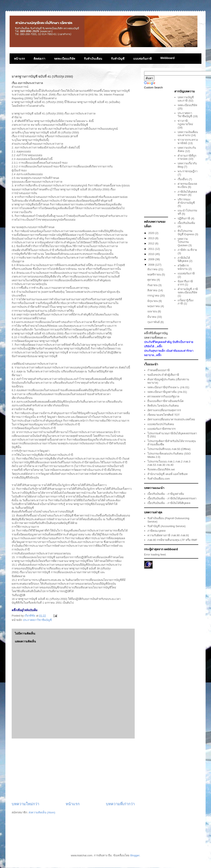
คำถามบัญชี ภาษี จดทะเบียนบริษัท (188, 291)
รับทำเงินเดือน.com (159, 479)
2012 (152, 243)
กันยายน (153, 285)
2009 (152, 259)
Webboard (167, 58)
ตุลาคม (152, 280)
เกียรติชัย (30, 616)
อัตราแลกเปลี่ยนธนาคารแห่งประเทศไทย (171, 419)
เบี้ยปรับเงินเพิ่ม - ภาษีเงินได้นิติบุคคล (169, 503)
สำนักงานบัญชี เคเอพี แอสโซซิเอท (168, 474)
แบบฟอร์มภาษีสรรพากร (161, 429)
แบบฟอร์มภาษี (142, 59)
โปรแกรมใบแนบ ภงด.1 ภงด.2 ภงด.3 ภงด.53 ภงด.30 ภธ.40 (169, 463)
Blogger (135, 855)
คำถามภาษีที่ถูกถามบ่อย (187, 157)
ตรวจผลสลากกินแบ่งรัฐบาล (163, 396)
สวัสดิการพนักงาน (183, 267)
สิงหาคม (153, 290)
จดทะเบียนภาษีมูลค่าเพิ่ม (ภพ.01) (167, 392)
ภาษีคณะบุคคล (156, 531)
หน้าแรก (19, 59)
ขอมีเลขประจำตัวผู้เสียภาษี (163, 375)
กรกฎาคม (154, 296)
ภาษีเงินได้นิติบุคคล (184, 259)
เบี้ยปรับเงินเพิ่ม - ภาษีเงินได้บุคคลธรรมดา (172, 498)
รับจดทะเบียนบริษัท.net (161, 469)
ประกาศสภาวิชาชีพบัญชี (37, 620)
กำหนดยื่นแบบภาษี (159, 370)
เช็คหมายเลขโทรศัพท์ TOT (163, 415)
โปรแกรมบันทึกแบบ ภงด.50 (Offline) (169, 449)
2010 (152, 254)
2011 (152, 249)
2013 (152, 238)
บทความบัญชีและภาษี (186, 99)
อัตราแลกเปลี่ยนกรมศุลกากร (164, 410)
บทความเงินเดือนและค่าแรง (188, 134)
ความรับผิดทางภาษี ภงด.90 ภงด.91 (168, 535)
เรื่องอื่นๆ (183, 179)
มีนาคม (152, 317)
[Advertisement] (73, 770)
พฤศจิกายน (155, 274)
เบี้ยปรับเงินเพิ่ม (186, 223)
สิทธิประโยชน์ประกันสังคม (163, 406)
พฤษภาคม (154, 306)
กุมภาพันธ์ (154, 322)
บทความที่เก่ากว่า (120, 804)
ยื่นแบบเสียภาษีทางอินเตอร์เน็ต (165, 401)
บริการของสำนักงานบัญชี (186, 201)
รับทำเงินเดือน (93, 59)
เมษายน (153, 311)
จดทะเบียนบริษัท (65, 59)
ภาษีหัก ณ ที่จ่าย (187, 250)
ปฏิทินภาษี (184, 218)
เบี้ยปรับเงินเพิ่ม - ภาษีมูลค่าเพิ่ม (166, 494)
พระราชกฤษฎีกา (188, 171)
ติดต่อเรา (39, 59)
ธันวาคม (153, 269)
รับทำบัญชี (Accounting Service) (166, 526)
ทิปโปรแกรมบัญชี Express (186, 233)
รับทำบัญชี (118, 59)
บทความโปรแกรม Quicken (183, 242)
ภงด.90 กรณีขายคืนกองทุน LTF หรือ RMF (172, 540)
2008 (152, 265)
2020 (152, 233)
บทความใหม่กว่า (25, 804)
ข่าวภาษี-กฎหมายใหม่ (185, 122)
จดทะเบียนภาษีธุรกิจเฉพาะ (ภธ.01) (168, 387)
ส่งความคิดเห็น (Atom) (42, 812)
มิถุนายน (153, 301)
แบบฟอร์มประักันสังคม (161, 424)
